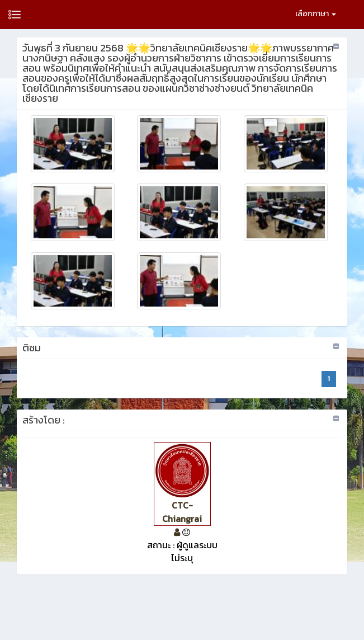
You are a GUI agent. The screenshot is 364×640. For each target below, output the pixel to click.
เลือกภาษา (316, 14)
